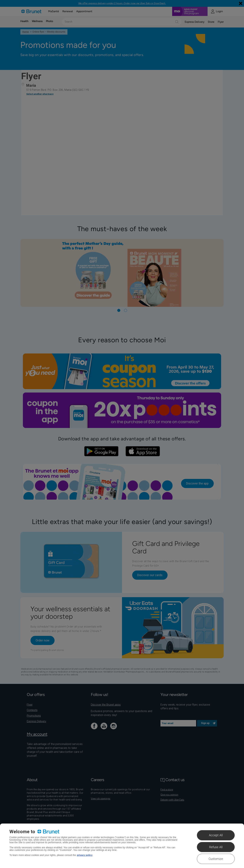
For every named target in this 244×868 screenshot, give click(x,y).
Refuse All (216, 847)
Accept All (216, 835)
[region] (122, 846)
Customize (216, 859)
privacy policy (85, 855)
